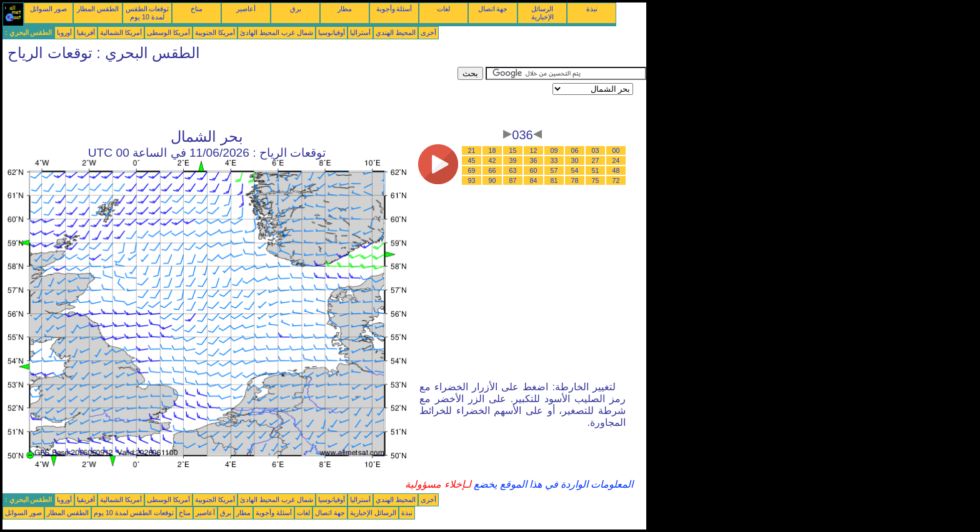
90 (492, 180)
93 (472, 180)
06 (575, 150)
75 (596, 180)
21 (472, 150)
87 (513, 180)
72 (616, 180)
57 (554, 170)
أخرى (428, 32)
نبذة (592, 9)
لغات (443, 9)
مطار (345, 9)
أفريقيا (86, 32)
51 (596, 170)
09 (554, 150)
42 (492, 160)
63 (513, 170)
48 (616, 170)
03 (596, 150)
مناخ (197, 9)
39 (513, 160)
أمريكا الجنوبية (215, 32)
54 (575, 170)
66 (492, 170)
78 (575, 180)
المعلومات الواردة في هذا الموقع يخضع (552, 484)
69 (472, 170)
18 (492, 150)
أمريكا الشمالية (121, 32)
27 (596, 160)
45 (472, 160)
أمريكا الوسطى (168, 32)
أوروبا (64, 32)
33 (554, 160)
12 (534, 150)
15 (513, 150)
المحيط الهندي (396, 32)
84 (534, 180)
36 (534, 160)
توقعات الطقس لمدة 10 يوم (147, 13)
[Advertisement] (230, 95)
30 (575, 160)
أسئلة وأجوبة (394, 9)
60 (534, 170)
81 (554, 180)
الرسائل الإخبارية (542, 13)
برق (296, 9)
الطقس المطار (98, 9)
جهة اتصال (493, 9)
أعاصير (246, 9)
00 (616, 150)
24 (616, 160)
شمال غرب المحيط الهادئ (277, 32)
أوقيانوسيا (332, 32)
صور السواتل (48, 9)
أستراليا (360, 32)
